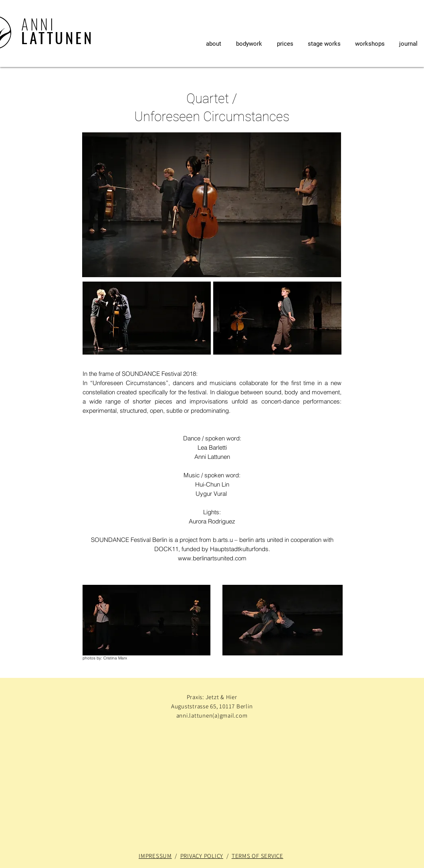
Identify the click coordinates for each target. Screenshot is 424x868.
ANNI (38, 24)
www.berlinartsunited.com (212, 558)
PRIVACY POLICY (202, 856)
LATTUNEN (58, 38)
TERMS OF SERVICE (257, 856)
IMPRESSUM (155, 856)
